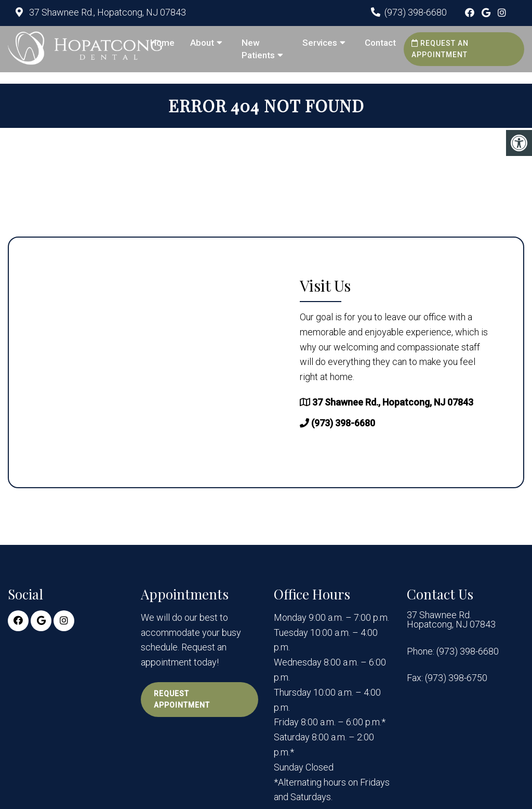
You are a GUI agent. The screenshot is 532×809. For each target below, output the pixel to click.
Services (320, 43)
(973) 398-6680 (416, 12)
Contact (380, 43)
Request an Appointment (440, 49)
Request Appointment (182, 699)
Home (162, 43)
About (202, 43)
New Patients (258, 49)
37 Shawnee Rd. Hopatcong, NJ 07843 (451, 620)
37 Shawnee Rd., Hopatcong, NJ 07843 (107, 12)
